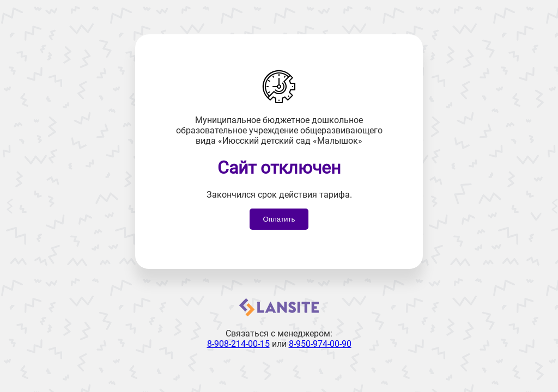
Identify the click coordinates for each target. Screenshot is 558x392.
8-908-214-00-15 (238, 344)
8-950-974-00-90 (320, 344)
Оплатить (279, 219)
